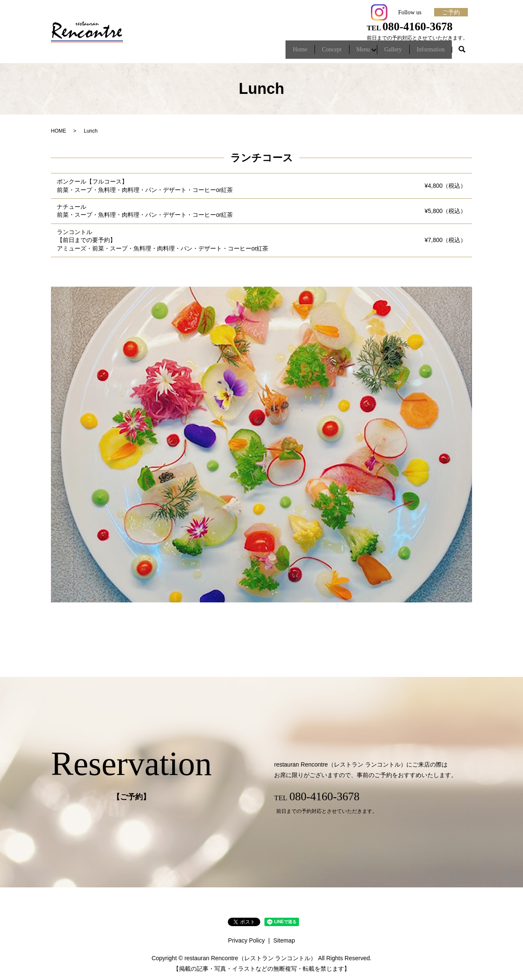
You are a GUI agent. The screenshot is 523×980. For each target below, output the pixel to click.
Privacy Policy (247, 940)
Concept (314, 52)
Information (428, 52)
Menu (351, 52)
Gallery (385, 52)
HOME (59, 131)
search (462, 52)
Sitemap (284, 940)
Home (277, 52)
